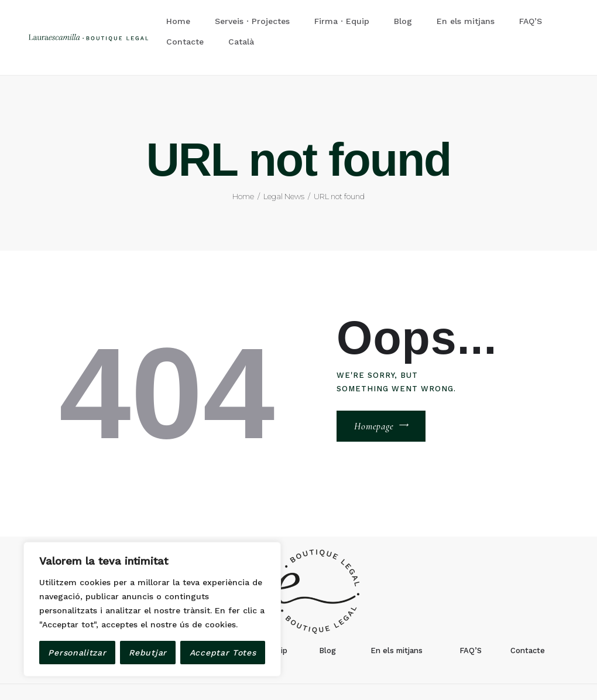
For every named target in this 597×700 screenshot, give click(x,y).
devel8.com (286, 675)
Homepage (374, 394)
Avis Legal (332, 675)
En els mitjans (397, 618)
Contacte (528, 618)
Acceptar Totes (223, 653)
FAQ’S (471, 618)
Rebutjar (148, 653)
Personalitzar (77, 653)
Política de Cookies (472, 675)
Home (243, 163)
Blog (327, 618)
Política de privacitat (394, 675)
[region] (152, 609)
